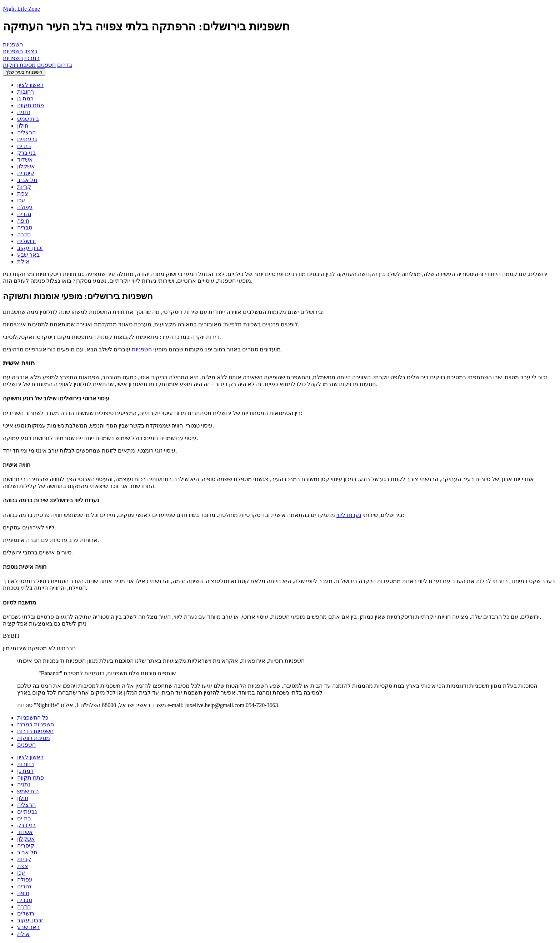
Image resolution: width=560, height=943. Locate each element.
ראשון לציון (30, 85)
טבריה (25, 228)
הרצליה (26, 132)
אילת (23, 261)
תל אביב (27, 180)
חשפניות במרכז (36, 724)
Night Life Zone (21, 9)
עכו (21, 200)
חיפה (23, 221)
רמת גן (25, 98)
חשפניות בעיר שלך (24, 72)
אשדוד (25, 160)
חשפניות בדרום (35, 731)
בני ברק (26, 153)
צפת (23, 194)
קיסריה (26, 173)
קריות (24, 187)
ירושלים (26, 241)
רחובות (26, 92)
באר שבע (28, 255)
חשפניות (142, 349)
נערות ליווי (349, 515)
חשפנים (46, 65)
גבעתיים (27, 139)
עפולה (25, 207)
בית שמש (28, 119)
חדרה (24, 234)
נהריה (24, 214)
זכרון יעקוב (30, 248)
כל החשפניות (33, 718)
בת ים (24, 146)
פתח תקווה (31, 105)
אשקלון (26, 166)
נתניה (24, 112)
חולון (23, 126)
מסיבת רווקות (19, 65)
